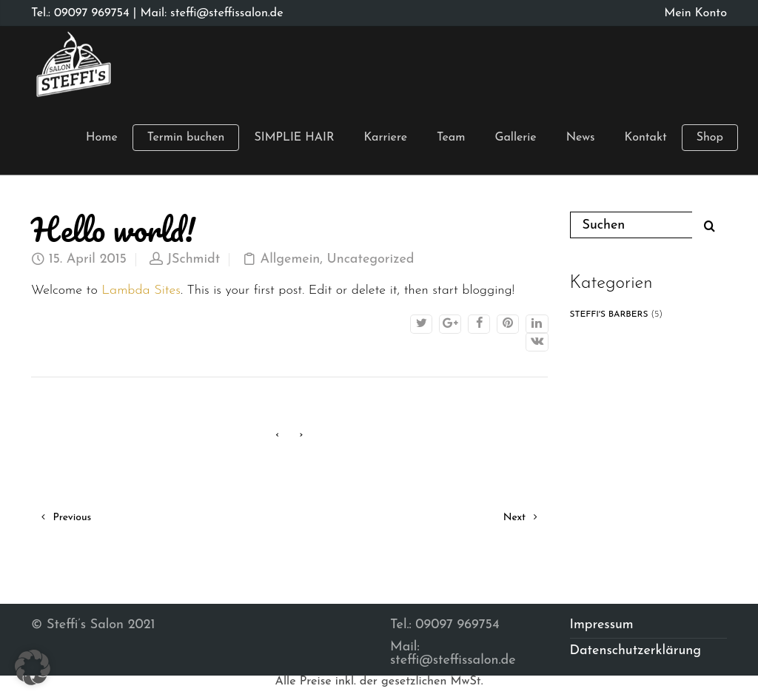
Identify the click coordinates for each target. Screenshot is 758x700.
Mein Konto (695, 13)
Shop (710, 138)
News (581, 138)
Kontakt (646, 138)
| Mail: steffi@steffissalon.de (207, 13)
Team (451, 138)
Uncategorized (371, 259)
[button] (33, 667)
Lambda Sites (141, 290)
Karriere (385, 138)
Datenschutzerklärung (636, 651)
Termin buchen (186, 138)
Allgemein (291, 259)
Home (102, 138)
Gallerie (515, 138)
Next (520, 518)
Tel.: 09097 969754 (80, 13)
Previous (66, 518)
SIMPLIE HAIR (294, 138)
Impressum (602, 625)
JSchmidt (193, 259)
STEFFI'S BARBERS (609, 314)
